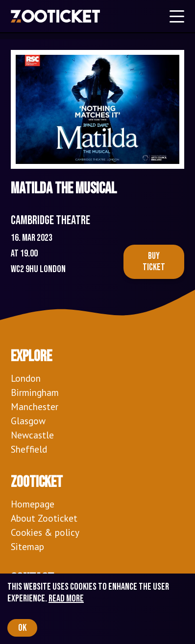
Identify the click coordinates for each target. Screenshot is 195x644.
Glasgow (28, 421)
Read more (66, 598)
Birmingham (35, 392)
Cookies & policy (45, 532)
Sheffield (29, 449)
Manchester (35, 406)
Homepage (33, 504)
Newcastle (32, 435)
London (26, 378)
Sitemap (27, 546)
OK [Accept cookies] (22, 628)
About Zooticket (44, 518)
